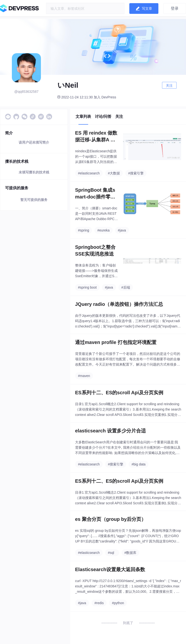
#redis (99, 603)
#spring (84, 230)
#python (118, 603)
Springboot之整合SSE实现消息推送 (95, 250)
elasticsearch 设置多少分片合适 (110, 431)
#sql (111, 553)
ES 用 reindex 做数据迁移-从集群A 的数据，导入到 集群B (96, 137)
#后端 (126, 287)
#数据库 (131, 553)
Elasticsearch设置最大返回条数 (110, 569)
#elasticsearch (89, 173)
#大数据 (114, 173)
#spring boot (87, 287)
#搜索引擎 (136, 173)
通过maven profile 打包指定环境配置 (116, 342)
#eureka (104, 230)
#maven (84, 376)
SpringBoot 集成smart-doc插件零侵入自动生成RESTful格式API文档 (97, 194)
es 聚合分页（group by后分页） (111, 519)
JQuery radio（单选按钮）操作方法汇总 (119, 304)
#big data (139, 464)
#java (122, 230)
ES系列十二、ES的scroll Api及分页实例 (119, 393)
